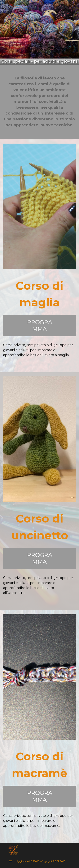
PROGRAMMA (40, 326)
